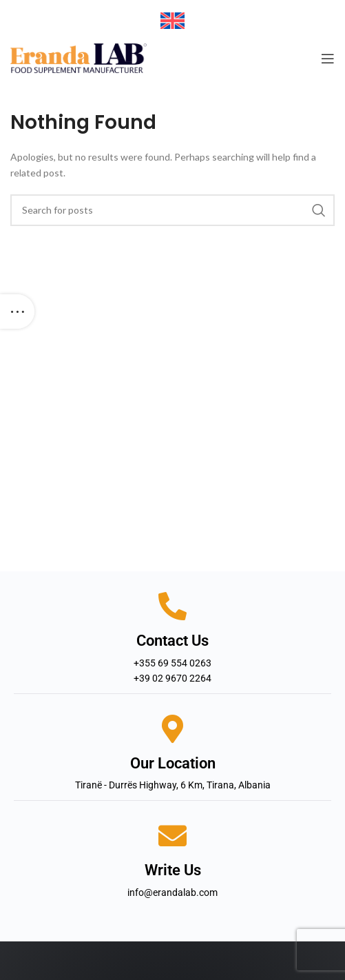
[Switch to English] (172, 21)
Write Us (173, 870)
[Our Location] (172, 729)
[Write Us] (172, 836)
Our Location (173, 763)
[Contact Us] (172, 606)
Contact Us (172, 641)
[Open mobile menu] (328, 59)
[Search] (172, 210)
